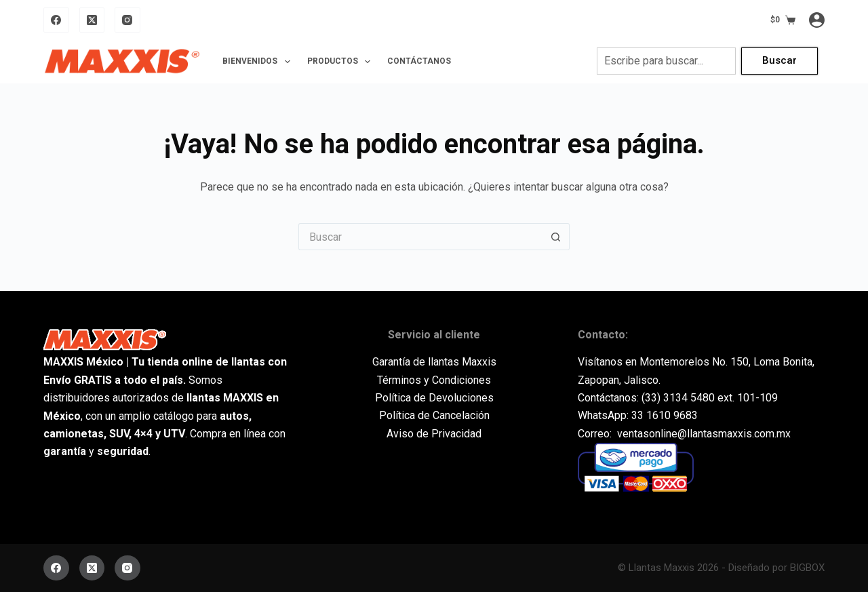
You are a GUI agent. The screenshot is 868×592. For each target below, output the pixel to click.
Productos (341, 62)
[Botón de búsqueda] (556, 237)
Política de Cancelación (434, 415)
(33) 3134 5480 (678, 398)
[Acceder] (817, 20)
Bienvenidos (259, 62)
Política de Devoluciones (434, 398)
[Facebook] (56, 20)
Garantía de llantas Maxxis (434, 362)
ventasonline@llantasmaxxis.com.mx (704, 434)
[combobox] (666, 61)
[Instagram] (127, 20)
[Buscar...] (420, 237)
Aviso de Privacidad (434, 434)
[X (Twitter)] (92, 20)
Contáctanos (419, 61)
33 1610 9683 (665, 415)
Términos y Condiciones (434, 380)
